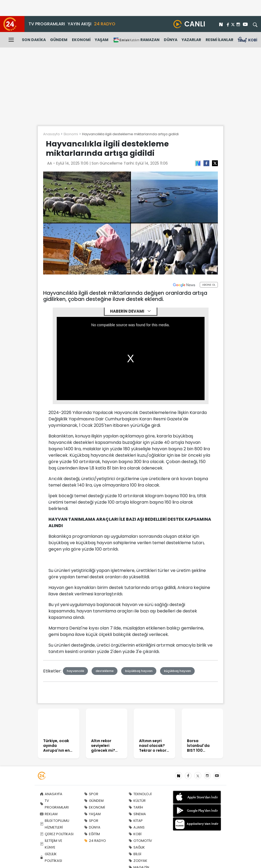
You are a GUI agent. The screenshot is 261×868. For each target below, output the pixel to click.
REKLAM (49, 814)
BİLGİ (135, 854)
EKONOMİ (81, 40)
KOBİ (135, 834)
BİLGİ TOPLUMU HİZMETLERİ (55, 824)
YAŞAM (102, 40)
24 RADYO (105, 24)
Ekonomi (71, 134)
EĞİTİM (92, 834)
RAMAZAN (136, 40)
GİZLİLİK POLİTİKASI (51, 857)
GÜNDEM (59, 40)
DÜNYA (171, 40)
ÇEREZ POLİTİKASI (57, 834)
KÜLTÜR (137, 801)
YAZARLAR (191, 40)
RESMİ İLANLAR (219, 40)
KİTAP (136, 821)
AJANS (137, 827)
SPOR (91, 794)
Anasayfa (51, 134)
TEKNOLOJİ (140, 794)
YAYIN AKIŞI (79, 24)
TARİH (136, 807)
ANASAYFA (51, 794)
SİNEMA (137, 814)
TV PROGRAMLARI (47, 24)
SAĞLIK (137, 847)
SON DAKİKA (34, 40)
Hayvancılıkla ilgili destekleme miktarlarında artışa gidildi (130, 134)
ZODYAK (138, 861)
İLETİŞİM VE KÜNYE (51, 844)
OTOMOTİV (140, 841)
